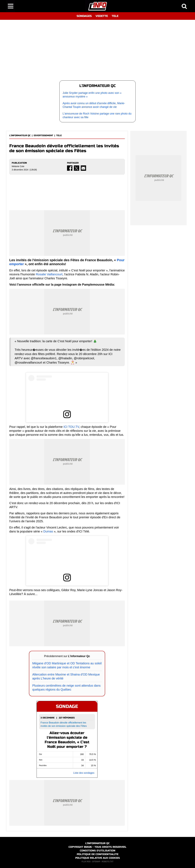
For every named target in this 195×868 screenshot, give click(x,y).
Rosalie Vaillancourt (49, 274)
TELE (115, 16)
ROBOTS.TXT (108, 862)
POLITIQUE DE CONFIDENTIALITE (98, 854)
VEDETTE (102, 16)
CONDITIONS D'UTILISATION (98, 851)
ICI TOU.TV (71, 427)
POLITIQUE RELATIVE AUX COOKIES (98, 858)
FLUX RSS (86, 862)
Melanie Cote (18, 166)
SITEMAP (96, 862)
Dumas (48, 531)
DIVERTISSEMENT (43, 135)
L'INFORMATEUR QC (20, 135)
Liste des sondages (84, 773)
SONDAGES (84, 16)
